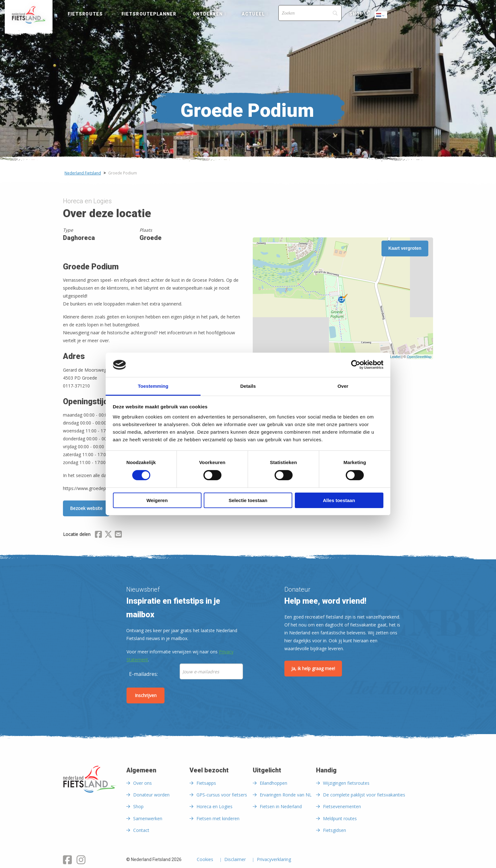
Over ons (143, 783)
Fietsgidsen (335, 830)
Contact (141, 830)
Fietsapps (206, 783)
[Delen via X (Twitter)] (108, 535)
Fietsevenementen (342, 806)
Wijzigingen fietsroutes (346, 783)
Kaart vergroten (405, 248)
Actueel (253, 14)
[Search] (310, 13)
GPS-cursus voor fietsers (222, 795)
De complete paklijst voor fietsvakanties (364, 795)
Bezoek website (86, 508)
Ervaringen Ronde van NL (286, 795)
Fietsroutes (85, 14)
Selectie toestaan (248, 500)
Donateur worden (151, 795)
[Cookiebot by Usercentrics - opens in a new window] (356, 365)
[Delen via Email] (118, 535)
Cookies (205, 860)
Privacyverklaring (274, 860)
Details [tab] (248, 386)
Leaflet (395, 357)
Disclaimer (235, 860)
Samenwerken (148, 818)
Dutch (381, 15)
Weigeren (157, 500)
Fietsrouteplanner (149, 14)
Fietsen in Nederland (281, 806)
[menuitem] (29, 15)
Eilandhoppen (273, 783)
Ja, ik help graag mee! (313, 668)
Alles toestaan (339, 500)
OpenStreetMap (419, 357)
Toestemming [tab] (153, 386)
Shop (356, 14)
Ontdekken (208, 14)
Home (29, 15)
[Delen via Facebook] (98, 535)
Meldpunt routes (340, 818)
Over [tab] (343, 386)
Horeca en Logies (214, 806)
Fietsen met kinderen (218, 818)
